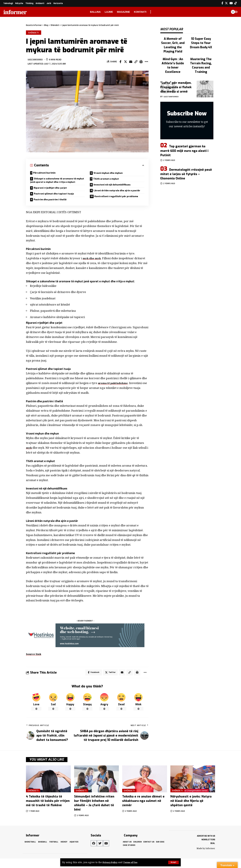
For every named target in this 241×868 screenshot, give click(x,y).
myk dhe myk (92, 267)
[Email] (131, 62)
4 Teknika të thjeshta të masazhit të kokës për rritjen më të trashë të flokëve (48, 811)
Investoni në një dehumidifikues (115, 187)
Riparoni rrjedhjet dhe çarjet (53, 195)
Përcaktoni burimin (46, 174)
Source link (34, 663)
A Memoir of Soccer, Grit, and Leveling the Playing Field (173, 39)
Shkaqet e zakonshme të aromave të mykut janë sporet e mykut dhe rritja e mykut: (56, 185)
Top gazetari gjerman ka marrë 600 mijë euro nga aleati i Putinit (184, 138)
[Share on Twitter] (126, 62)
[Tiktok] (236, 3)
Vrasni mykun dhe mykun (110, 174)
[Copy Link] (136, 62)
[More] (146, 62)
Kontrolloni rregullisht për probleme (119, 204)
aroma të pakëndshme (114, 392)
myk (29, 456)
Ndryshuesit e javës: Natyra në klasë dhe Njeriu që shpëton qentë (191, 811)
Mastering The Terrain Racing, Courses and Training (201, 54)
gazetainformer (37, 60)
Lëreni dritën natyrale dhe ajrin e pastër (114, 196)
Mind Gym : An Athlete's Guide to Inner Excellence (173, 53)
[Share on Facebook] (120, 62)
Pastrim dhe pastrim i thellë (53, 208)
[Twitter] (226, 3)
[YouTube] (231, 3)
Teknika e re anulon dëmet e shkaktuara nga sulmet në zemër (143, 811)
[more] (151, 12)
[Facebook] (222, 3)
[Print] (141, 62)
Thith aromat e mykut (108, 181)
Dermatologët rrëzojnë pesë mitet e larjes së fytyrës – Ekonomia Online (186, 161)
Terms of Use (133, 862)
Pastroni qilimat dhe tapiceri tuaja (57, 202)
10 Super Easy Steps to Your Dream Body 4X (201, 39)
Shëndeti (34, 33)
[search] (225, 12)
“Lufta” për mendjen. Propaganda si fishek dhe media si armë (176, 75)
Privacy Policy (111, 862)
